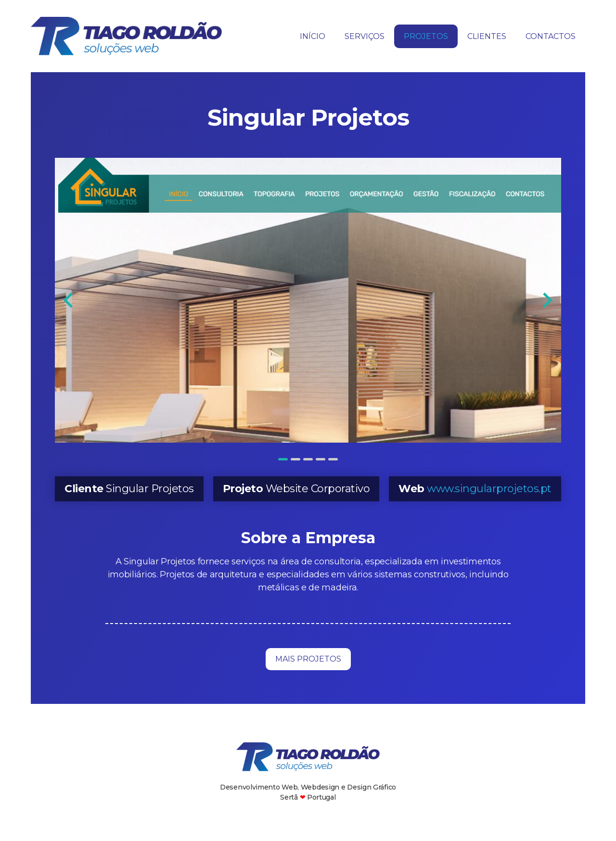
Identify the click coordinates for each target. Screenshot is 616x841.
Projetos (426, 36)
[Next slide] (546, 300)
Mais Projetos (308, 659)
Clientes (487, 36)
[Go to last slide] (69, 300)
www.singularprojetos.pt (489, 489)
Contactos (551, 36)
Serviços (365, 36)
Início (313, 36)
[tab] (283, 459)
